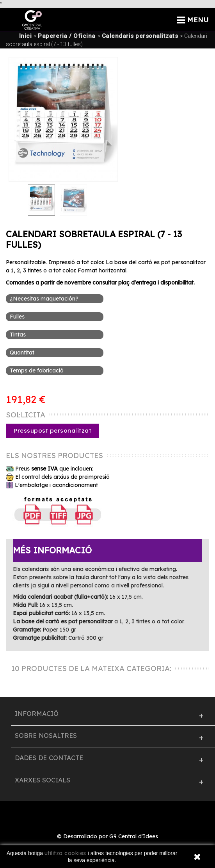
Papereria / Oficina (67, 36)
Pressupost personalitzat (52, 430)
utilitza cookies (65, 853)
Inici (26, 36)
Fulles (18, 317)
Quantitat (23, 353)
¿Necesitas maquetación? (45, 299)
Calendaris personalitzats (140, 36)
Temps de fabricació (37, 370)
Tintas (19, 335)
